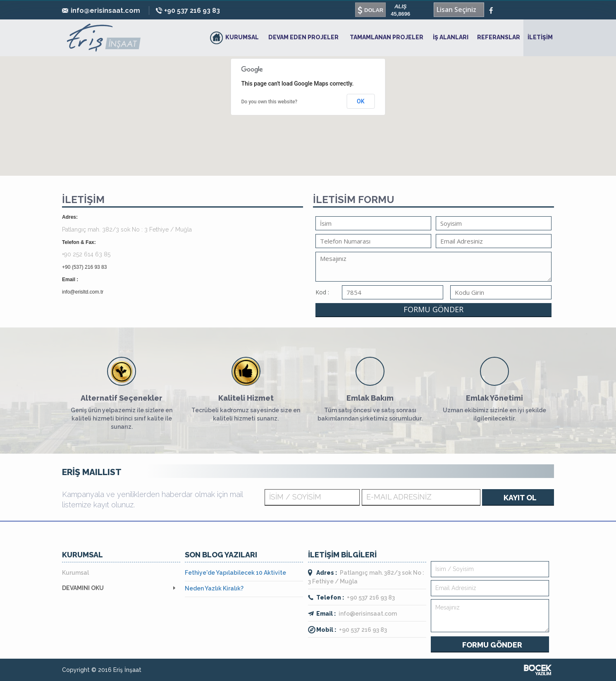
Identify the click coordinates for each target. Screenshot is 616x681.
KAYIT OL (520, 498)
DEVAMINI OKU (83, 588)
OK (361, 101)
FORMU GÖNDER (433, 309)
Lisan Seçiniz (456, 10)
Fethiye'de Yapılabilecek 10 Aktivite (235, 573)
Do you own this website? (270, 102)
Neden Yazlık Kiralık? (214, 588)
